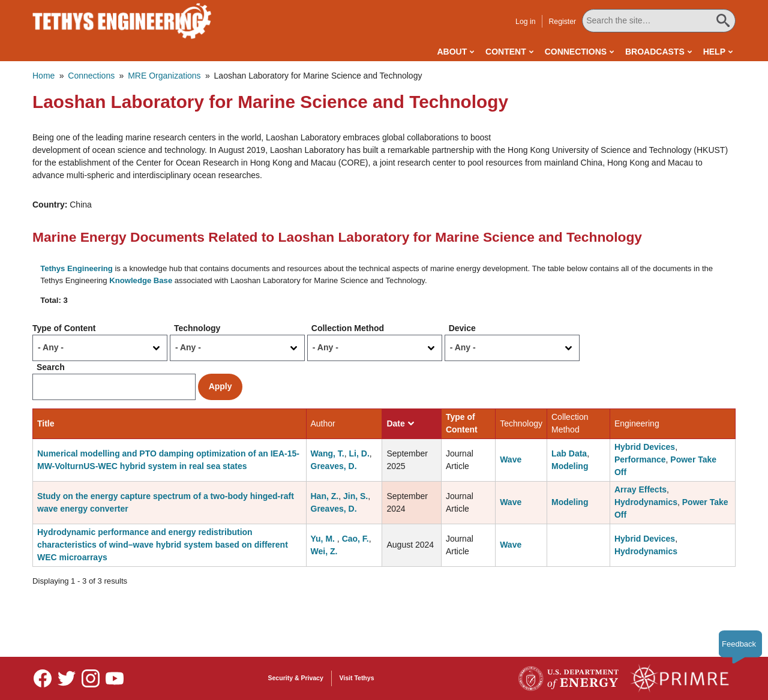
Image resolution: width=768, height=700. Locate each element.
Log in (525, 22)
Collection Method (348, 328)
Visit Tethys (357, 678)
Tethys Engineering (76, 268)
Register (562, 22)
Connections (576, 52)
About (452, 52)
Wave (511, 459)
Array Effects (640, 489)
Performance (640, 459)
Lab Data (569, 453)
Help (714, 52)
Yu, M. (324, 539)
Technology (197, 328)
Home (43, 76)
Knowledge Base (141, 280)
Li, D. (359, 453)
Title (46, 423)
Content (506, 52)
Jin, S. (355, 496)
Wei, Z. (324, 551)
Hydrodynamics (646, 502)
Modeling (570, 466)
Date (400, 423)
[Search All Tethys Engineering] (659, 21)
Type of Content (64, 328)
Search (51, 367)
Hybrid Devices (645, 447)
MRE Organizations (164, 76)
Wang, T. (328, 453)
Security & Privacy (296, 678)
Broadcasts (655, 52)
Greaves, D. (334, 466)
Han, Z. (325, 496)
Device (462, 328)
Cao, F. (355, 539)
